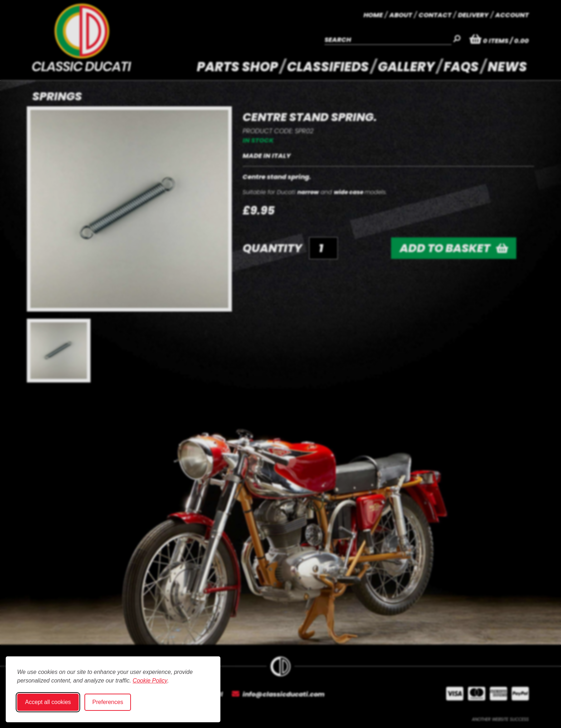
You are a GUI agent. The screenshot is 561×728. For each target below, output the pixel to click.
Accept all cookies (48, 702)
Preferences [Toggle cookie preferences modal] (108, 702)
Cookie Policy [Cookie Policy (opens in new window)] (150, 681)
